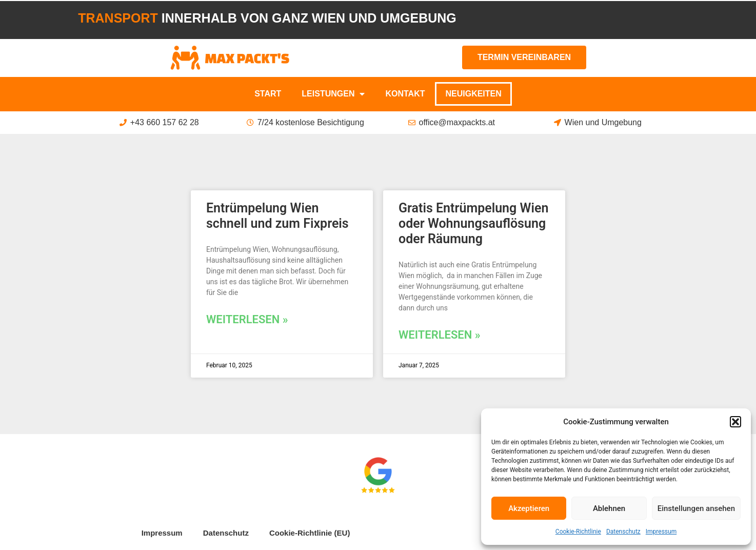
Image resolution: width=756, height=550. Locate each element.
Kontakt (405, 94)
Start (268, 94)
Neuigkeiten (473, 94)
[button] (735, 422)
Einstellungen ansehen (696, 508)
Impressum (661, 532)
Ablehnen (609, 508)
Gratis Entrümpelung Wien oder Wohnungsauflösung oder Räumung (473, 223)
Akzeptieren (529, 508)
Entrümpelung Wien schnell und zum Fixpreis (277, 216)
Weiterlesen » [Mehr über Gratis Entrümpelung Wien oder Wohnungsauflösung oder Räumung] (440, 335)
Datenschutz (623, 532)
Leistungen (333, 94)
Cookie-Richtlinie (578, 532)
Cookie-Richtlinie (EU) (310, 533)
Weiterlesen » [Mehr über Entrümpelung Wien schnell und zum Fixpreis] (247, 319)
